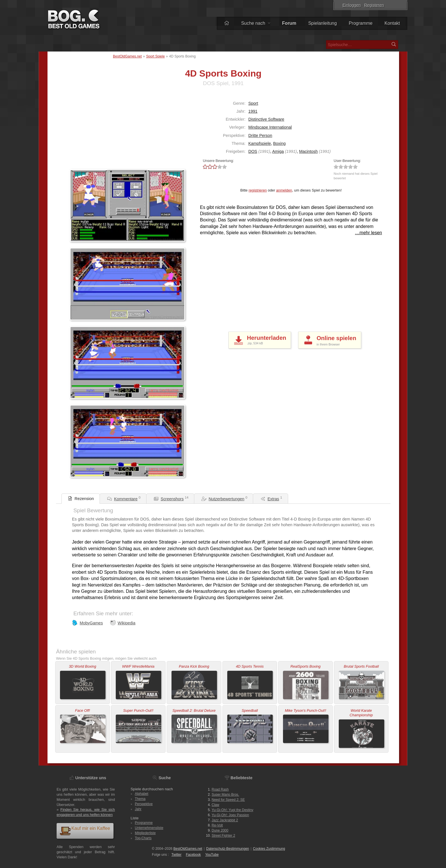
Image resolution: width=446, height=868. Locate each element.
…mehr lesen (368, 233)
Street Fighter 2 (223, 836)
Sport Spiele (155, 56)
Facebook (193, 855)
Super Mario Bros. (225, 795)
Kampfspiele (260, 143)
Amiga (278, 151)
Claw (215, 805)
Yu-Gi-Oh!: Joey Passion (230, 815)
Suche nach (256, 23)
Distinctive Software (266, 119)
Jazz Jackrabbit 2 (225, 820)
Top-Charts (143, 838)
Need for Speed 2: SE (228, 800)
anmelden (284, 190)
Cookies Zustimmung (269, 849)
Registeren (374, 5)
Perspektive (144, 804)
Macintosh (308, 151)
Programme (361, 23)
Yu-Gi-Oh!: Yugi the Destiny (233, 810)
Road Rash (220, 789)
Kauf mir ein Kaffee (85, 831)
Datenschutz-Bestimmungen (228, 849)
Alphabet (142, 794)
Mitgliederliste (145, 833)
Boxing (279, 143)
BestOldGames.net (127, 56)
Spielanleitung (323, 23)
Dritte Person (260, 135)
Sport (253, 103)
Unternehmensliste (149, 828)
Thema (140, 799)
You (212, 855)
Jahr (138, 809)
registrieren (258, 190)
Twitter (176, 855)
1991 (253, 111)
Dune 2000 (220, 830)
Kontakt (392, 23)
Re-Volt (217, 825)
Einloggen (352, 5)
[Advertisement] (105, 131)
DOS (253, 151)
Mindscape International (270, 127)
